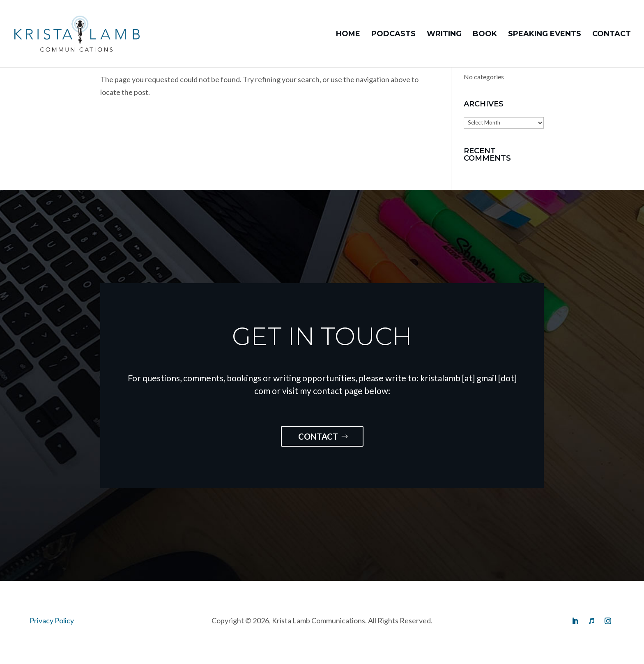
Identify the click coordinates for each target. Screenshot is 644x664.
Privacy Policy (52, 620)
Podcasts (393, 35)
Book (485, 35)
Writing (444, 35)
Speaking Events (545, 35)
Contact (612, 35)
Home (348, 35)
